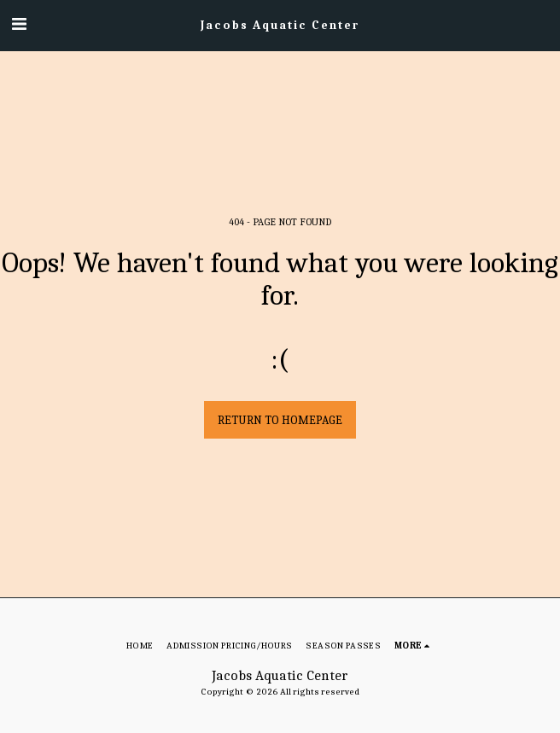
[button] (19, 24)
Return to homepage (280, 420)
